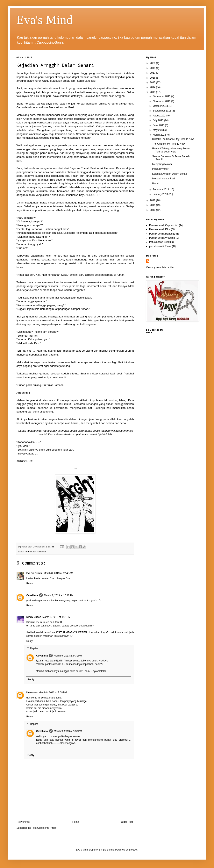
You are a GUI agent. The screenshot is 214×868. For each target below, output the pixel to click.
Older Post (127, 822)
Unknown (32, 693)
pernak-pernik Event (160, 246)
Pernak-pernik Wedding (162, 238)
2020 (153, 63)
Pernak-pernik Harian (35, 552)
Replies (34, 648)
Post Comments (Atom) (44, 828)
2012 (153, 200)
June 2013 (159, 125)
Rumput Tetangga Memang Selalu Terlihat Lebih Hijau (171, 150)
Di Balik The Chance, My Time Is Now (173, 139)
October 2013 (161, 106)
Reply (30, 583)
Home (76, 822)
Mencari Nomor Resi (61, 107)
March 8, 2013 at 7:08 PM (53, 693)
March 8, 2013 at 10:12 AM (59, 595)
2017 (153, 73)
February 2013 (161, 189)
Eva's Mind (44, 20)
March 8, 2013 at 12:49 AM (58, 573)
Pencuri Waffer (160, 169)
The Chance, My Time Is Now (168, 144)
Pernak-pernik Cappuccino (164, 225)
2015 (153, 83)
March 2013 (160, 135)
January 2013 (161, 194)
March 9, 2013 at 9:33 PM (68, 731)
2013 (153, 92)
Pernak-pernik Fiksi (160, 229)
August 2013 (160, 116)
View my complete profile (160, 267)
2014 (153, 87)
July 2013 (159, 120)
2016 (153, 78)
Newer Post (24, 822)
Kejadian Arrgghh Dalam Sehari (170, 174)
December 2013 (162, 96)
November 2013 (162, 101)
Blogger (133, 850)
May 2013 (159, 130)
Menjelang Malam (162, 164)
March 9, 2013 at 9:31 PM (68, 656)
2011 (153, 205)
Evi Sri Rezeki (34, 573)
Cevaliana (32, 595)
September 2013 (162, 111)
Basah (156, 184)
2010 (153, 210)
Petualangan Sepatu (160, 242)
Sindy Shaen (34, 617)
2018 (153, 68)
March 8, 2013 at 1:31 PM (56, 617)
